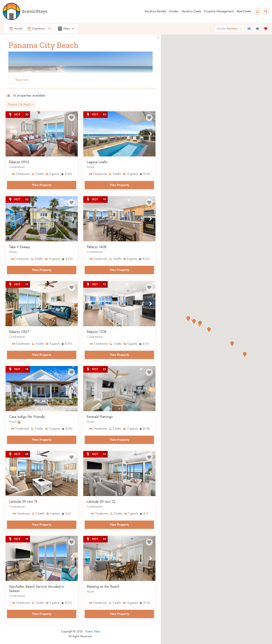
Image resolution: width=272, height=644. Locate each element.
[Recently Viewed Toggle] (257, 29)
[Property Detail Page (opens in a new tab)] (42, 134)
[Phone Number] (257, 11)
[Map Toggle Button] (249, 29)
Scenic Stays (93, 631)
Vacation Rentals (155, 11)
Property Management (219, 11)
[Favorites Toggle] (266, 29)
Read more (22, 80)
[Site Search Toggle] (266, 11)
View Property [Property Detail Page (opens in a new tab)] (42, 185)
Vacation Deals (191, 11)
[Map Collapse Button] (158, 38)
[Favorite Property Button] (71, 118)
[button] (10, 134)
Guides (174, 11)
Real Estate (244, 11)
